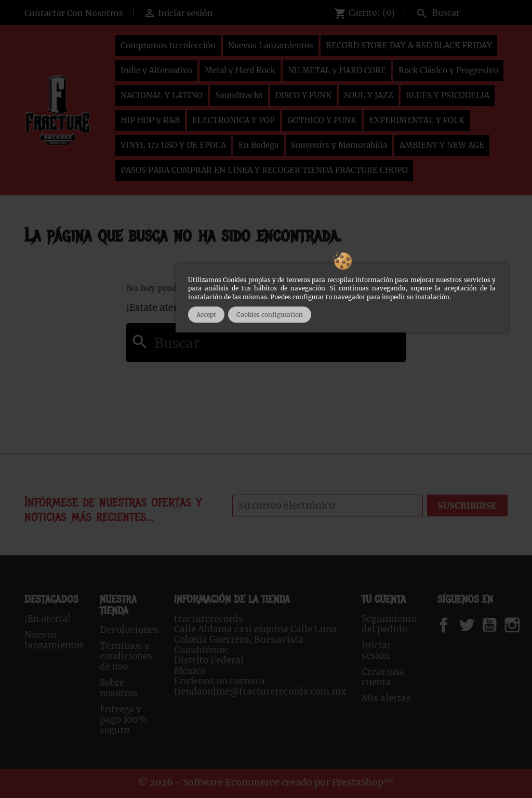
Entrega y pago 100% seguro (124, 720)
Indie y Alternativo (156, 70)
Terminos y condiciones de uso (126, 656)
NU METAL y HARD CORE (337, 70)
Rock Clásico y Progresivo (448, 70)
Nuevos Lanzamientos (271, 45)
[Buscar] (460, 11)
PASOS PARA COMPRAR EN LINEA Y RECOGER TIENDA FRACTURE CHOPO (264, 170)
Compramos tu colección (168, 45)
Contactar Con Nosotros (74, 13)
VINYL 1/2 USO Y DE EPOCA (173, 145)
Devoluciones (129, 630)
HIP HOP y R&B (150, 120)
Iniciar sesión (376, 650)
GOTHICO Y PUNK (322, 120)
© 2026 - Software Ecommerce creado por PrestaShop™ (266, 782)
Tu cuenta (384, 599)
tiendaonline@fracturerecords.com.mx (260, 691)
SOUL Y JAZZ (369, 95)
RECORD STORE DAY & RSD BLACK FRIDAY (409, 45)
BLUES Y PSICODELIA (448, 95)
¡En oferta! (48, 619)
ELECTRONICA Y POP (234, 120)
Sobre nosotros (119, 688)
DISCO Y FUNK (303, 95)
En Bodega (258, 145)
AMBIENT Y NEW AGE (442, 145)
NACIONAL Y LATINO (162, 95)
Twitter (473, 625)
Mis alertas (386, 698)
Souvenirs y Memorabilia (339, 145)
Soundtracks (239, 95)
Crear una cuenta (383, 677)
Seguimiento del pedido (389, 624)
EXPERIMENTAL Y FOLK (417, 120)
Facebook (454, 625)
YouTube (498, 625)
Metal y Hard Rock (240, 70)
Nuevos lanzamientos (54, 640)
